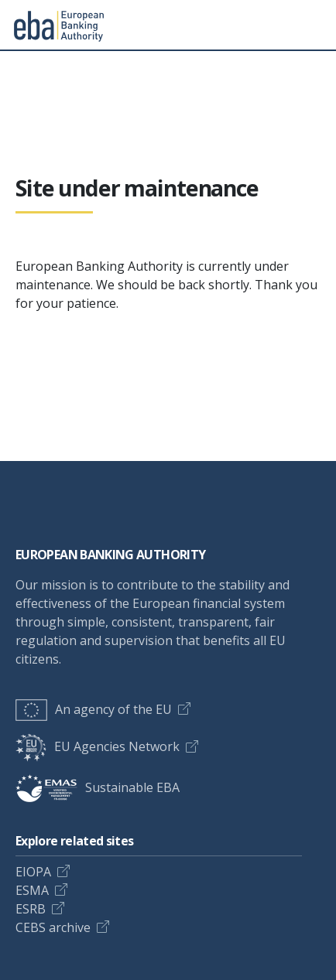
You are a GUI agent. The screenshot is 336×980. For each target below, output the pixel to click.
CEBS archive (53, 927)
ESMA (32, 890)
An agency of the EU (94, 709)
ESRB (31, 909)
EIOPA (33, 872)
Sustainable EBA (98, 787)
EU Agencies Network (98, 746)
